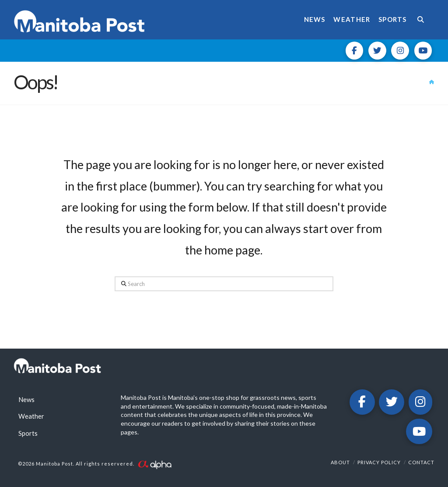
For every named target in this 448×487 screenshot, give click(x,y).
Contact (421, 462)
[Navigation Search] (423, 20)
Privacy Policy (379, 462)
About (340, 462)
